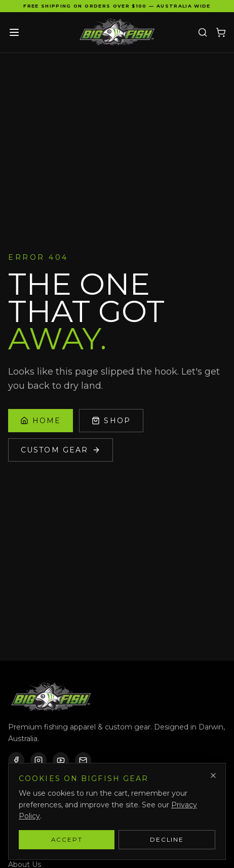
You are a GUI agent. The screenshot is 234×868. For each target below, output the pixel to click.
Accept (67, 839)
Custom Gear (61, 450)
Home (41, 421)
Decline (167, 839)
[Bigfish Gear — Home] (117, 32)
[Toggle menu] (14, 32)
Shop (111, 421)
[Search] (203, 32)
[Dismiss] (213, 775)
